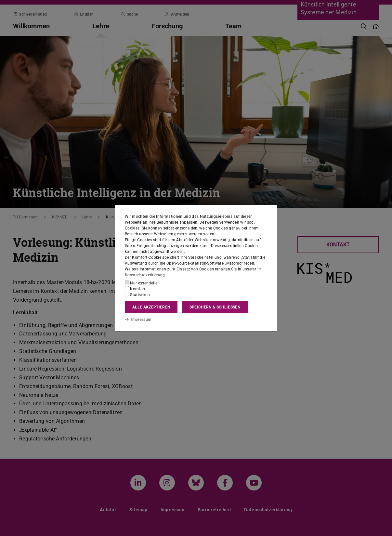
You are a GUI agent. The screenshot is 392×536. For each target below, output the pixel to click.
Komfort (135, 289)
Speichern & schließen (215, 307)
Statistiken (137, 294)
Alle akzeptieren (151, 307)
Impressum (138, 320)
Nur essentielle (141, 283)
